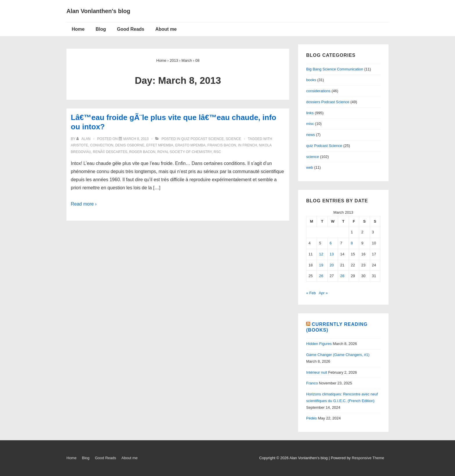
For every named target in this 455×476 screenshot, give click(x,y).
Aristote (80, 145)
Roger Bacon (142, 152)
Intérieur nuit (317, 372)
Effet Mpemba (160, 145)
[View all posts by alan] (84, 139)
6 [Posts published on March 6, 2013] (331, 243)
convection (102, 145)
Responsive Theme (368, 458)
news (310, 135)
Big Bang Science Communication (335, 69)
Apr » (323, 293)
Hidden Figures (319, 344)
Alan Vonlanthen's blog (98, 11)
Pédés (312, 418)
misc (310, 124)
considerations (318, 91)
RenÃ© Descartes (110, 152)
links (310, 113)
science (233, 139)
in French (247, 145)
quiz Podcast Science (203, 139)
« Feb (311, 293)
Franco (312, 383)
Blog (101, 29)
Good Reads (131, 29)
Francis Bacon (222, 145)
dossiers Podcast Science (328, 102)
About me (166, 29)
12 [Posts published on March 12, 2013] (321, 254)
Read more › (84, 204)
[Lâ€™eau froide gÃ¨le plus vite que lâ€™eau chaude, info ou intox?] (136, 139)
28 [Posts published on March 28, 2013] (342, 276)
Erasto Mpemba (190, 145)
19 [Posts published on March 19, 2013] (321, 265)
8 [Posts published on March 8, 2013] (352, 243)
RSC (217, 152)
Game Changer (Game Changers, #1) (338, 355)
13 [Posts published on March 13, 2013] (332, 254)
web (310, 167)
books (311, 80)
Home (78, 29)
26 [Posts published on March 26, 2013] (321, 276)
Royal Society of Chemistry (184, 152)
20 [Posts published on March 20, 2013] (332, 265)
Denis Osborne (130, 145)
